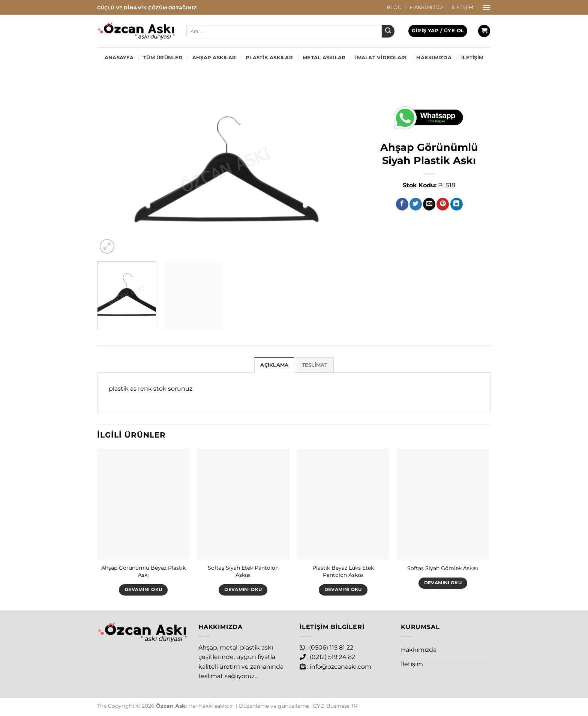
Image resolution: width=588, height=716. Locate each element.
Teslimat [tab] (315, 365)
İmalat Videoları (381, 58)
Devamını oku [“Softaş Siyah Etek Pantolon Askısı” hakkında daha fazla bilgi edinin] (243, 590)
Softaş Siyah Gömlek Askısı (443, 568)
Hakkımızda (427, 7)
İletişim (462, 7)
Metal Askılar (324, 58)
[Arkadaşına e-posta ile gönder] (429, 204)
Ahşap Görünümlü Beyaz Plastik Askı (143, 571)
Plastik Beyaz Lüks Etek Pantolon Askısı (343, 571)
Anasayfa (119, 58)
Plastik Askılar (269, 58)
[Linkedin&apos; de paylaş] (457, 204)
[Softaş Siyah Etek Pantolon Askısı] (243, 504)
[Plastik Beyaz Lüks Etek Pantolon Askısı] (343, 504)
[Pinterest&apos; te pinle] (443, 204)
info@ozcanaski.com (340, 667)
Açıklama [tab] (274, 365)
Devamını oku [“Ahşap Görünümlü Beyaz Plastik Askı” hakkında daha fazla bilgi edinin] (143, 590)
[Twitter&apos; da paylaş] (416, 204)
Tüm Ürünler (163, 58)
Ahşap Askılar (214, 58)
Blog (394, 7)
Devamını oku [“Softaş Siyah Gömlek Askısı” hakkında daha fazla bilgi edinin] (443, 583)
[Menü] (486, 7)
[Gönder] (388, 31)
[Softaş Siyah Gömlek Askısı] (443, 504)
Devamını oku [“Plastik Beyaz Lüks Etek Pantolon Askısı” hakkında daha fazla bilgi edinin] (343, 590)
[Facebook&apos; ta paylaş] (402, 204)
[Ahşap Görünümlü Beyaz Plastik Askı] (143, 504)
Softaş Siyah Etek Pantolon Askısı (243, 571)
